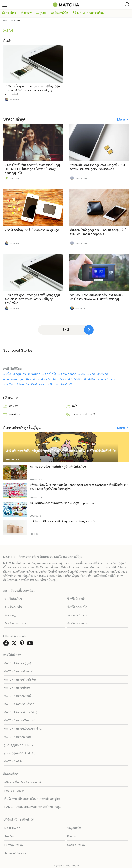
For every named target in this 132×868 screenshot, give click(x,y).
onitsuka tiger (15, 379)
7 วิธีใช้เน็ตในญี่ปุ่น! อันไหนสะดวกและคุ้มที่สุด (32, 230)
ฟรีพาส (104, 374)
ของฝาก (35, 374)
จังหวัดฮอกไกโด (77, 607)
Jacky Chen (82, 178)
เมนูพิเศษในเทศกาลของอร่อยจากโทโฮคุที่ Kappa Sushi (63, 503)
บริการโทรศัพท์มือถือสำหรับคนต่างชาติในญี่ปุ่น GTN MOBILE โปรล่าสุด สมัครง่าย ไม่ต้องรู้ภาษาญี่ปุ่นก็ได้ (33, 169)
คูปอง (41, 13)
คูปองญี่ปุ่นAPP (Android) (20, 753)
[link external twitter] (15, 644)
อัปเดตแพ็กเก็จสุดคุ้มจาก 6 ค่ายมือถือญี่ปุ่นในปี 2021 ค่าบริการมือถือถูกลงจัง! (98, 232)
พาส (92, 374)
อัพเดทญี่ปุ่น (59, 13)
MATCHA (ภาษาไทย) (17, 688)
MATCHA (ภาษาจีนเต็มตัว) (20, 679)
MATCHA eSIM (13, 761)
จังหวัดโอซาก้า (76, 599)
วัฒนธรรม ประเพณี (80, 414)
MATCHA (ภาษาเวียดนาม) (20, 720)
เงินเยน (54, 384)
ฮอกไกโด (51, 374)
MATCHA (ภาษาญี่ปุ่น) (17, 663)
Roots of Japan (14, 790)
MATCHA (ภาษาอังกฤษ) (19, 671)
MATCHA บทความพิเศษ (89, 13)
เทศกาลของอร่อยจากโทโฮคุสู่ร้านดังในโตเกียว (58, 467)
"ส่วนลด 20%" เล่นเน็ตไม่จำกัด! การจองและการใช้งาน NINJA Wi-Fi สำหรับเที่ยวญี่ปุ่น (97, 297)
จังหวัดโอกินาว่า (77, 615)
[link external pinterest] (23, 644)
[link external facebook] (7, 644)
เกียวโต (95, 379)
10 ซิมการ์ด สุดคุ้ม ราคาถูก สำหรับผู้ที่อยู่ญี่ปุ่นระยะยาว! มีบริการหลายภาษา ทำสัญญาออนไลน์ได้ (32, 90)
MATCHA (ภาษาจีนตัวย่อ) (20, 704)
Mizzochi (15, 99)
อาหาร (26, 13)
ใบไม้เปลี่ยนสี (78, 379)
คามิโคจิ (67, 384)
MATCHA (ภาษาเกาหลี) (18, 696)
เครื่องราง (39, 384)
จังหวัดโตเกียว (13, 599)
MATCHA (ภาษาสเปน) (17, 737)
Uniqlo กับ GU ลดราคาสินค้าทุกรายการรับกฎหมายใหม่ (63, 521)
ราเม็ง (47, 379)
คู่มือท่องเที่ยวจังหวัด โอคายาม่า (23, 782)
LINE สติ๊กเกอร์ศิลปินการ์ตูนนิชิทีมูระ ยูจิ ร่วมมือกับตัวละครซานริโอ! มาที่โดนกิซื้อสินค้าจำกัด (61, 451)
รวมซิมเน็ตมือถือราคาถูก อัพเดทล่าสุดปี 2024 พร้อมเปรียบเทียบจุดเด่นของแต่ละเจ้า (98, 167)
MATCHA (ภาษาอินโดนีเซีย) (21, 712)
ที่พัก (8, 374)
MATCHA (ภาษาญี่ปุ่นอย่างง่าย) (23, 729)
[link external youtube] (31, 644)
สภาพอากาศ (68, 374)
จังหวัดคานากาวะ (15, 623)
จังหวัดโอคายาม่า (78, 623)
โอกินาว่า (109, 379)
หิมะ (83, 374)
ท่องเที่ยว (9, 13)
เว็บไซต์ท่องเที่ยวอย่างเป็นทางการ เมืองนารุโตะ (32, 799)
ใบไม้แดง (61, 379)
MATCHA (15, 178)
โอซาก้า (24, 384)
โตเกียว (10, 384)
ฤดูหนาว (21, 374)
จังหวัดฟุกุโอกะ (13, 615)
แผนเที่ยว (34, 379)
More (121, 119)
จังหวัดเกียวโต (13, 607)
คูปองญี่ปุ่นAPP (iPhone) (19, 745)
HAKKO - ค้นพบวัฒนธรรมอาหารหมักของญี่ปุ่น (33, 807)
